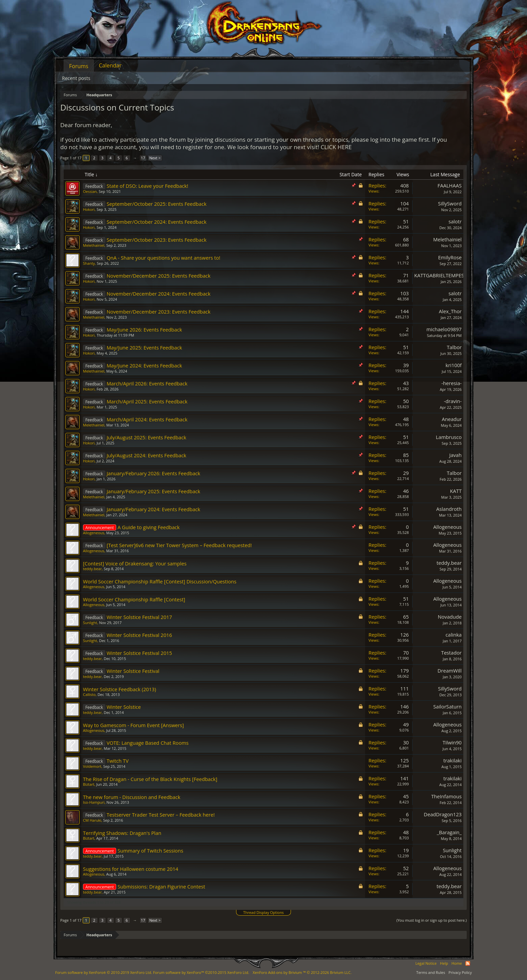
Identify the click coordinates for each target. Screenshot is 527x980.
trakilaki (452, 760)
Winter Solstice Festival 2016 (139, 635)
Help (444, 963)
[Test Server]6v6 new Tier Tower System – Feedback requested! (179, 545)
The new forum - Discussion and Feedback (132, 797)
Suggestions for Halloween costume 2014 (131, 869)
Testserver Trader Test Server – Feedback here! (161, 815)
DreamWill (450, 671)
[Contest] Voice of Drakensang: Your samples (135, 563)
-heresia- (451, 383)
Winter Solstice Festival (133, 671)
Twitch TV (118, 761)
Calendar (110, 65)
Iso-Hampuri (94, 802)
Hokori (89, 209)
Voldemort (92, 766)
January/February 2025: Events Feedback (154, 491)
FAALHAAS (450, 185)
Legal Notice (426, 963)
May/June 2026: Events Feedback (144, 329)
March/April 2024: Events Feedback (147, 419)
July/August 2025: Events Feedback (146, 437)
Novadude (450, 617)
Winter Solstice (124, 707)
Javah (455, 455)
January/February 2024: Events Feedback (154, 509)
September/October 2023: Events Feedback (157, 240)
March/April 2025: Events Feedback (147, 401)
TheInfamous (446, 796)
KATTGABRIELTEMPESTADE (445, 275)
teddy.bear (92, 569)
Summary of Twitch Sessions (150, 851)
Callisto (89, 694)
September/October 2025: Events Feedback (157, 204)
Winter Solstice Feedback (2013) (120, 689)
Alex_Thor (450, 311)
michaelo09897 (444, 329)
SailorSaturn (447, 706)
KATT (456, 491)
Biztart (89, 784)
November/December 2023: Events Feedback (159, 312)
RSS (468, 963)
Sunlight (90, 623)
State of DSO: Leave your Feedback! (147, 186)
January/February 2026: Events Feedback (154, 473)
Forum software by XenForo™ (201, 972)
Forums (79, 66)
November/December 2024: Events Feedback (159, 294)
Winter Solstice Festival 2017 (139, 617)
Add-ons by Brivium (302, 972)
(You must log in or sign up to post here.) (431, 920)
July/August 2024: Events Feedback (146, 455)
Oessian (90, 191)
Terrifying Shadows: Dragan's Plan (122, 833)
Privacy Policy (460, 972)
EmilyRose (450, 257)
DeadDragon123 (443, 814)
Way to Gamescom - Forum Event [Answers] (133, 725)
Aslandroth (449, 509)
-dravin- (453, 401)
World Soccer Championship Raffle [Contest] (134, 599)
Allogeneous (94, 533)
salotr (455, 221)
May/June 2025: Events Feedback (144, 347)
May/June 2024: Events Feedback (144, 365)
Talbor (454, 347)
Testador (451, 653)
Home (457, 963)
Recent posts (76, 78)
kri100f (454, 365)
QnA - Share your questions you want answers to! (164, 258)
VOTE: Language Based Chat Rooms (148, 743)
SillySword (450, 203)
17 (143, 158)
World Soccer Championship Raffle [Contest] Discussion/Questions (160, 581)
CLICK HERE (336, 147)
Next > (155, 158)
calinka (454, 635)
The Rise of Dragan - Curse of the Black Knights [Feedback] (150, 779)
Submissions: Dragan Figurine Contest (161, 886)
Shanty (89, 263)
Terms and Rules (431, 972)
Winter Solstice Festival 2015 (139, 653)
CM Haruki (92, 820)
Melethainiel (94, 245)
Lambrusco (449, 437)
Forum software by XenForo (104, 972)
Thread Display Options (263, 912)
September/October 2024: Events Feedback (157, 222)
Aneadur (452, 419)
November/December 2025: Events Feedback (159, 276)
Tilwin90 (452, 742)
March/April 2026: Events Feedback (147, 383)
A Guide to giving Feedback (149, 527)
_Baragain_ (449, 832)
